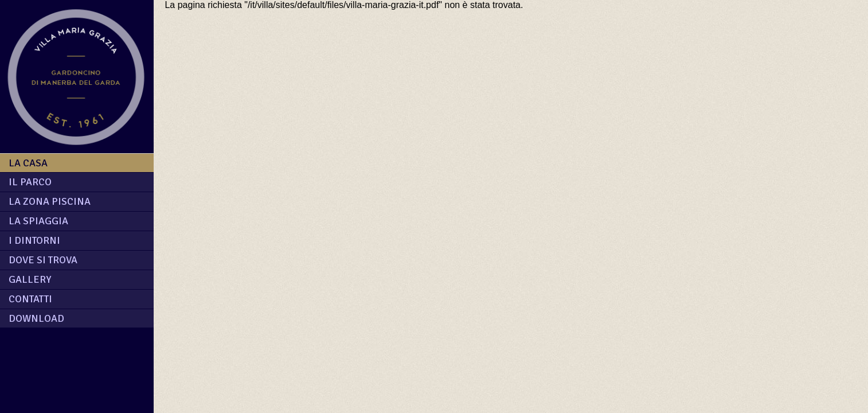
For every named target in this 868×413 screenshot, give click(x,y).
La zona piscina (50, 201)
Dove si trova (43, 260)
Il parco (30, 182)
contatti (30, 299)
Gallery (30, 279)
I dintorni (34, 240)
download (36, 318)
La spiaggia (38, 221)
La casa (28, 163)
